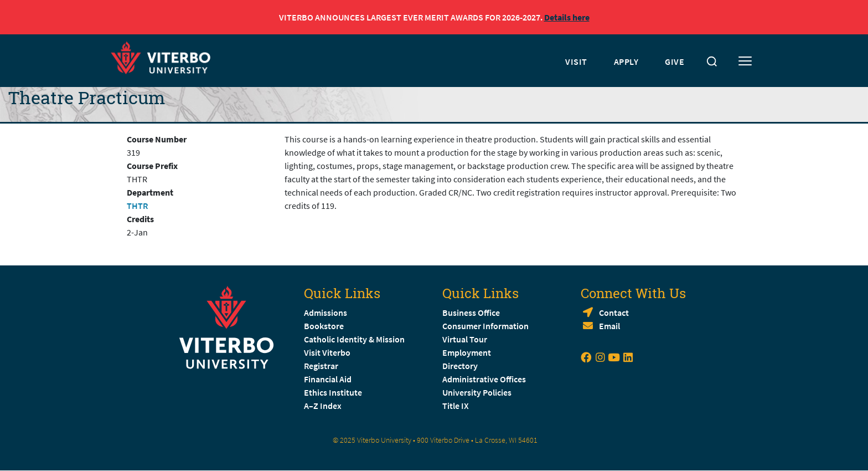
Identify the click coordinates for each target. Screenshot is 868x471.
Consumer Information (485, 326)
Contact (614, 313)
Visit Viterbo (327, 352)
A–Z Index (323, 406)
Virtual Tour (465, 339)
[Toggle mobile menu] (745, 62)
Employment (467, 352)
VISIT (576, 62)
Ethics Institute (333, 392)
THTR (137, 206)
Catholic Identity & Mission (354, 339)
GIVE (675, 62)
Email (609, 326)
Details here (567, 17)
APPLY (626, 62)
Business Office (471, 313)
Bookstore (324, 326)
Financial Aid (328, 379)
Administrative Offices (484, 379)
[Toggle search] (712, 62)
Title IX (456, 406)
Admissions (325, 313)
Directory (461, 366)
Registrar (321, 366)
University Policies (477, 392)
